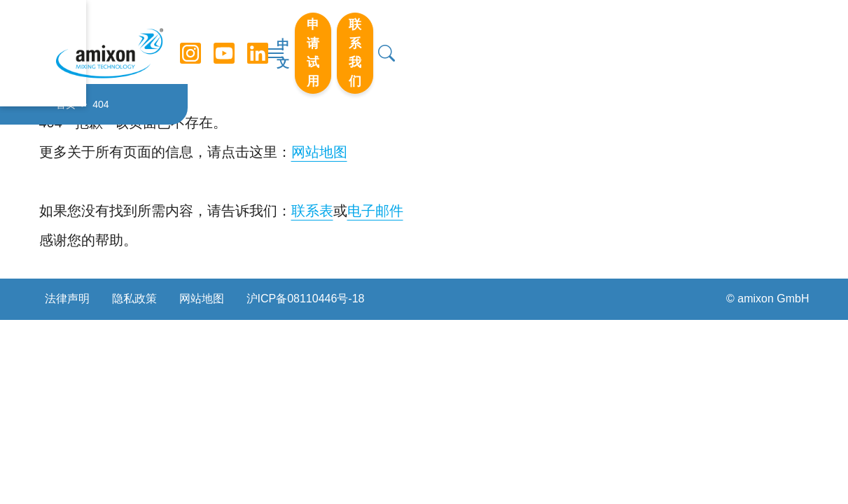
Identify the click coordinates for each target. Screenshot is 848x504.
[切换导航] (424, 42)
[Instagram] (191, 42)
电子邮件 (375, 211)
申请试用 (623, 41)
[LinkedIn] (258, 42)
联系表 (312, 211)
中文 (556, 43)
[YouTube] (225, 42)
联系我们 (716, 41)
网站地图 (319, 152)
